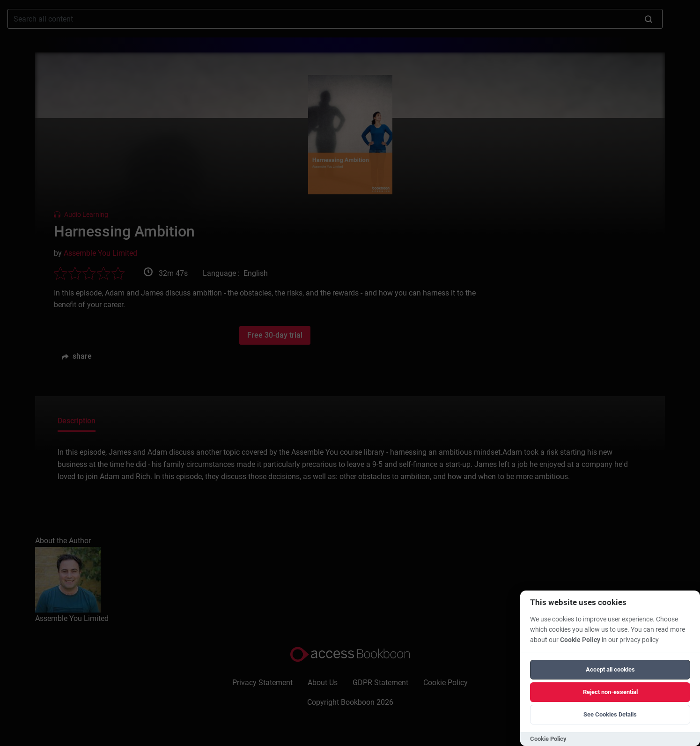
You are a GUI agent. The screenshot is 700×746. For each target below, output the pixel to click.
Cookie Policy (580, 640)
